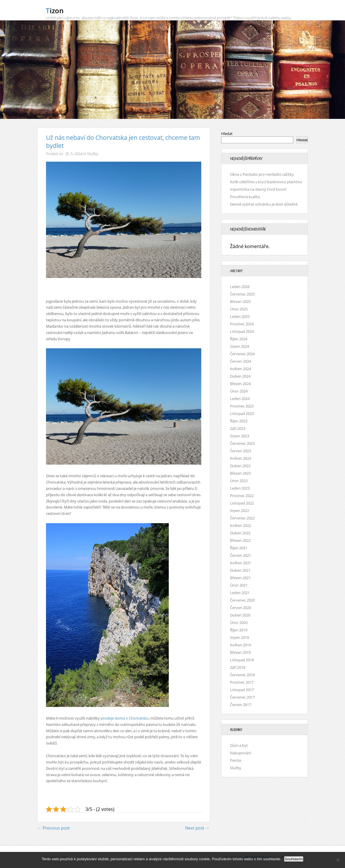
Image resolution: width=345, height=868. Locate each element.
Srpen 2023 (239, 436)
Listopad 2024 (242, 331)
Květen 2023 (240, 458)
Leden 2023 (240, 488)
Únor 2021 (239, 585)
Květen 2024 (240, 369)
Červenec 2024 (242, 354)
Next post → (197, 828)
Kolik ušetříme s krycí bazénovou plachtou (266, 182)
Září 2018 (238, 667)
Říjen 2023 (239, 421)
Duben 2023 (240, 466)
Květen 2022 (240, 525)
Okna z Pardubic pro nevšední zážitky (262, 174)
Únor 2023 (239, 481)
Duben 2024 (240, 376)
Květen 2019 (240, 645)
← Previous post (53, 828)
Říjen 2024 (239, 339)
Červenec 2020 (242, 600)
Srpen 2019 (239, 637)
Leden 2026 (240, 287)
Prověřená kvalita (245, 197)
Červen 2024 (240, 361)
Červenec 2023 (242, 443)
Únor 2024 (239, 391)
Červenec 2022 (242, 518)
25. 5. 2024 (74, 154)
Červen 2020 (240, 608)
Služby (93, 154)
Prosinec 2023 (242, 406)
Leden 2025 (240, 316)
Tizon (55, 10)
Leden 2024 (240, 399)
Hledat (227, 134)
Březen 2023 (240, 473)
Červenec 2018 (242, 675)
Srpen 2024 (239, 346)
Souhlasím (294, 859)
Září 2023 (238, 428)
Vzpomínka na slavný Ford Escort (258, 189)
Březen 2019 (240, 652)
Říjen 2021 (239, 548)
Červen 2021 (240, 555)
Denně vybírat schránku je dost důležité (264, 204)
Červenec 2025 (242, 294)
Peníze (236, 760)
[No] (338, 860)
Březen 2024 (240, 384)
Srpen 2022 (239, 511)
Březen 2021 (240, 578)
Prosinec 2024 (242, 324)
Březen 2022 (240, 540)
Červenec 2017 (242, 697)
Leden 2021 (240, 593)
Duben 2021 (240, 570)
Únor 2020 (239, 623)
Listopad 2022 (242, 503)
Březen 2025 (240, 301)
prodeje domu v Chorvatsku (125, 718)
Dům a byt (239, 745)
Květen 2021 (240, 563)
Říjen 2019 (239, 630)
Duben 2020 (240, 615)
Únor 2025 (239, 309)
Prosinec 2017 (242, 682)
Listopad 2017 (242, 690)
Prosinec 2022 (242, 496)
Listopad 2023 (242, 413)
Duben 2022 (240, 533)
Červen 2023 (240, 451)
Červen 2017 (240, 705)
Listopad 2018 (242, 660)
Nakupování (240, 753)
